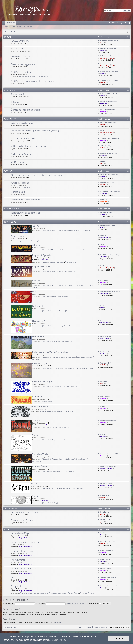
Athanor (36, 245)
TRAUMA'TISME (11, 508)
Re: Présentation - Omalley (107, 48)
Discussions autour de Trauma (25, 512)
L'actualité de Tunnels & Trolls (52, 459)
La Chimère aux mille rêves (84, 368)
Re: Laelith (101, 130)
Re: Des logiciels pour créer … (108, 102)
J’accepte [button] (118, 638)
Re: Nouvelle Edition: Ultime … (108, 466)
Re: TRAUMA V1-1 (104, 520)
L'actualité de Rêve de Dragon (52, 368)
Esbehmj (103, 111)
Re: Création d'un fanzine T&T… (109, 454)
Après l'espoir (17, 236)
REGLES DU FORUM (20, 41)
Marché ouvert (18, 192)
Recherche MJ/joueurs (21, 154)
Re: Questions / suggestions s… (109, 64)
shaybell (103, 437)
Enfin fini (101, 306)
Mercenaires (38, 337)
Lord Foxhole (105, 338)
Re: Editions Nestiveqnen (106, 321)
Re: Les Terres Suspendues (107, 352)
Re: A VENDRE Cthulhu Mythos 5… (110, 191)
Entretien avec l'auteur (28, 241)
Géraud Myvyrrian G (107, 58)
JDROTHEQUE (10, 222)
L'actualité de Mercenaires (51, 341)
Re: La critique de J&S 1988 (107, 420)
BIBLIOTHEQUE (11, 90)
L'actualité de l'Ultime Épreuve (52, 471)
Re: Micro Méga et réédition (107, 542)
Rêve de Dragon (40, 363)
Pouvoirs (84, 593)
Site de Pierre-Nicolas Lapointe (51, 411)
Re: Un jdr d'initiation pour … (108, 109)
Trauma (36, 421)
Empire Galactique (41, 266)
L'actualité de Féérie (49, 296)
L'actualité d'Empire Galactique (52, 271)
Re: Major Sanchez (104, 559)
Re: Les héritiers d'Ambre (106, 225)
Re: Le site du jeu (104, 266)
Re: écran (101, 245)
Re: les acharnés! (104, 512)
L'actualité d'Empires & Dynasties (53, 262)
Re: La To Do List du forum (107, 56)
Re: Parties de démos (105, 483)
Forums (12, 23)
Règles (91, 593)
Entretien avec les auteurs (66, 250)
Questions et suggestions (23, 64)
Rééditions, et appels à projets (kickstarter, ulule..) (35, 131)
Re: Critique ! (102, 199)
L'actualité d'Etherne (49, 285)
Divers (14, 577)
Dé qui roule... (18, 162)
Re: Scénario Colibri (104, 568)
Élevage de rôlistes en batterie (25, 110)
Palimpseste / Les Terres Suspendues (50, 352)
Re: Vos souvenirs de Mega (107, 577)
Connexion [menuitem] (126, 23)
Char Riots (101, 161)
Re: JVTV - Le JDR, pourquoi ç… (109, 146)
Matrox (102, 535)
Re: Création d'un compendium (108, 586)
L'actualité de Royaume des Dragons (54, 386)
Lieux (70, 593)
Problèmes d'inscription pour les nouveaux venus (35, 81)
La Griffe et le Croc (41, 306)
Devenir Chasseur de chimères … (109, 40)
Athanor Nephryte (106, 468)
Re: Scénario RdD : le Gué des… (109, 94)
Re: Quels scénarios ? (105, 551)
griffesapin (104, 104)
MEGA (7, 529)
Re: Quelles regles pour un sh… (109, 72)
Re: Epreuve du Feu (104, 336)
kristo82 (103, 156)
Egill (102, 227)
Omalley (103, 50)
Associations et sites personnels (26, 200)
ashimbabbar (105, 238)
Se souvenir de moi (94, 603)
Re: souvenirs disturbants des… (109, 175)
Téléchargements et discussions (26, 213)
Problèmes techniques (22, 72)
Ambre (35, 226)
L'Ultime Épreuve (40, 467)
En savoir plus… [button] (60, 640)
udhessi (103, 96)
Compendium (17, 586)
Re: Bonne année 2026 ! (106, 182)
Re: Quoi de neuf (103, 533)
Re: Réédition (102, 435)
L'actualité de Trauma (49, 427)
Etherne (36, 280)
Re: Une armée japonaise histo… (109, 291)
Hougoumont (105, 323)
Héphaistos (104, 201)
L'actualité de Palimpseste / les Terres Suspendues (59, 357)
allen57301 (44, 260)
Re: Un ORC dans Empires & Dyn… (110, 255)
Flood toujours (25, 188)
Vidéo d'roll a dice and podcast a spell (29, 146)
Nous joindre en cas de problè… (109, 81)
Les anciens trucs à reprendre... (26, 542)
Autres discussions (20, 183)
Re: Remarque (103, 381)
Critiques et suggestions (22, 551)
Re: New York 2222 (104, 396)
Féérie (35, 292)
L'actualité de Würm (47, 488)
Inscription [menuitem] (130, 23)
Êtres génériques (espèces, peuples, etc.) (34, 593)
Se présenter (17, 49)
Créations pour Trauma (22, 520)
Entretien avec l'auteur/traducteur (67, 231)
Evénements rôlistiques (22, 123)
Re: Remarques (103, 280)
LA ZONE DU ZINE (12, 209)
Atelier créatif (17, 94)
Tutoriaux (15, 102)
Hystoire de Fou (40, 321)
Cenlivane (104, 354)
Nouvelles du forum (20, 56)
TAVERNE (8, 171)
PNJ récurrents (18, 560)
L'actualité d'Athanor (49, 250)
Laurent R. (44, 425)
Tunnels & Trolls (40, 454)
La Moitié (103, 83)
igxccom (58, 622)
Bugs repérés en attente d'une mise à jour (33, 77)
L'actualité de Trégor (49, 440)
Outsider (103, 247)
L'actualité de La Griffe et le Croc (53, 311)
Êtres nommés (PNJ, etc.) (58, 593)
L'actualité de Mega (20, 533)
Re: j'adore (101, 406)
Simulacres (37, 397)
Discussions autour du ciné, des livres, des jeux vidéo (36, 175)
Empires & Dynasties (42, 255)
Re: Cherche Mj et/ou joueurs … (108, 154)
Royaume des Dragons (43, 382)
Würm (34, 484)
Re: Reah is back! (104, 496)
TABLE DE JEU (10, 119)
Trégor (35, 435)
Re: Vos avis (102, 236)
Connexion (19, 27)
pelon (102, 42)
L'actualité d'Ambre (48, 231)
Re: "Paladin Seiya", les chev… (108, 138)
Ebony (102, 74)
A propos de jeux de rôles (23, 138)
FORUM (8, 37)
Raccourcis (4, 23)
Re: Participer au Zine (105, 212)
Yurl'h (35, 496)
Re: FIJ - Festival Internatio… (108, 123)
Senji (102, 308)
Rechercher (8, 27)
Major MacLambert (26, 538)
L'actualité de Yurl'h (49, 503)
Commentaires (85, 231)
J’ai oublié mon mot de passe (76, 603)
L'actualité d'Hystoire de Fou (51, 326)
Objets (77, 593)
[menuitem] (86, 23)
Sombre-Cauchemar (41, 407)
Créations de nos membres (24, 569)
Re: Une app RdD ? (104, 363)
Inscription (29, 27)
